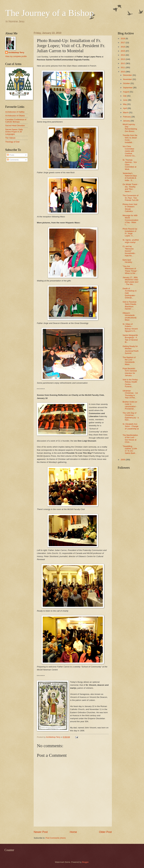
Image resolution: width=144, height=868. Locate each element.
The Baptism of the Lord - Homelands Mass (129, 361)
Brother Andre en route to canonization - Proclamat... (130, 405)
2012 (123, 63)
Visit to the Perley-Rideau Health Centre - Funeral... (130, 383)
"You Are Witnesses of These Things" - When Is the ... (130, 270)
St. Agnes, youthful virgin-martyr (131, 241)
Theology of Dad (12, 142)
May (125, 104)
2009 (123, 460)
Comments (13, 160)
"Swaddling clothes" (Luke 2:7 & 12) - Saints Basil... (130, 450)
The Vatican (10, 138)
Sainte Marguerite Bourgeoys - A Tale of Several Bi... (130, 339)
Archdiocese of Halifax (15, 112)
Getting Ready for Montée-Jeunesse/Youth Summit (130, 350)
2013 (123, 59)
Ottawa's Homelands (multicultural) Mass (129, 316)
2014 (123, 55)
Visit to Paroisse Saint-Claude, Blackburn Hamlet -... (130, 305)
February (127, 117)
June (125, 100)
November (128, 79)
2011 (123, 67)
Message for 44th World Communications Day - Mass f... (130, 220)
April (125, 108)
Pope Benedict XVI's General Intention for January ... (130, 372)
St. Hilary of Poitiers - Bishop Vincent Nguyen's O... (130, 328)
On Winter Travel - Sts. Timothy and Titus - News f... (130, 188)
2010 (123, 72)
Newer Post (41, 832)
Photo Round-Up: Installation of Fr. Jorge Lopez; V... (130, 232)
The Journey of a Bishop (49, 13)
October (127, 83)
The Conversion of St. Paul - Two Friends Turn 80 (130, 198)
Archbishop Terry (16, 52)
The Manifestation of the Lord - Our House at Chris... (130, 439)
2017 (123, 43)
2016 (123, 47)
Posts (10, 155)
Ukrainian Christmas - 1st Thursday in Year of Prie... (130, 394)
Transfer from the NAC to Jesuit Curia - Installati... (130, 139)
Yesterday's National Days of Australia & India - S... (130, 177)
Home (73, 832)
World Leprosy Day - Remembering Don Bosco (130, 128)
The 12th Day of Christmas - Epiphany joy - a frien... (131, 416)
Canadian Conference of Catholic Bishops (16, 121)
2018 (123, 38)
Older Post (105, 832)
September (128, 88)
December (128, 75)
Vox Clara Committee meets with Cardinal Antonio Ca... (129, 151)
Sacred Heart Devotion (15, 126)
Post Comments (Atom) (56, 838)
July (125, 96)
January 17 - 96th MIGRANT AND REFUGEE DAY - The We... (130, 281)
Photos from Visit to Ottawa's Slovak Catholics (130, 208)
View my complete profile (16, 56)
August (126, 92)
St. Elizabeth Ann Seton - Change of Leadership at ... (131, 427)
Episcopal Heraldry (127, 261)
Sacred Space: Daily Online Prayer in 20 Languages (14, 132)
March (126, 112)
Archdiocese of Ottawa (15, 116)
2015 (123, 51)
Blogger (85, 862)
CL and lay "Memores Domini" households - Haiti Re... (129, 251)
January (127, 121)
